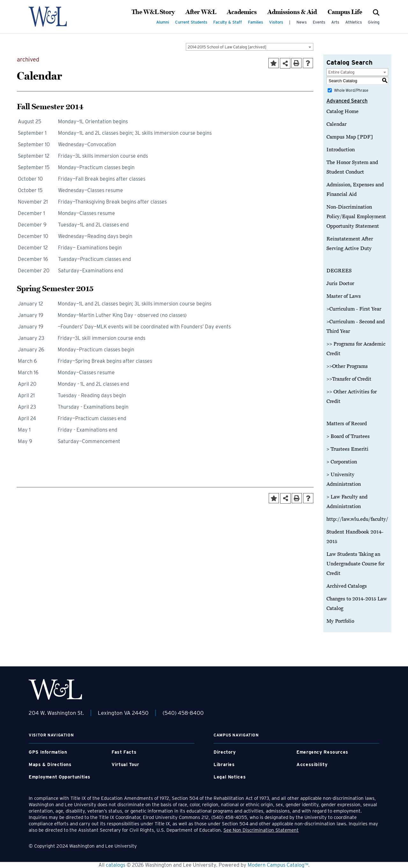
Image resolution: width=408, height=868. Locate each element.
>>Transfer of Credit (349, 379)
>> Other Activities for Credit (352, 397)
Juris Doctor (340, 283)
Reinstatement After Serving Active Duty (350, 244)
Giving (374, 22)
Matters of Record (347, 424)
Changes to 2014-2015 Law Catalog (357, 604)
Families (255, 22)
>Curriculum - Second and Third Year (356, 326)
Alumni (163, 22)
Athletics (353, 22)
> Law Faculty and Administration (347, 502)
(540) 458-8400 (183, 713)
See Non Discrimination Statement (261, 830)
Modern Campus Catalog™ (278, 865)
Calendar (336, 124)
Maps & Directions (50, 764)
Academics (242, 12)
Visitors (276, 22)
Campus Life (345, 12)
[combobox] (250, 47)
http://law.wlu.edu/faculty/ (357, 519)
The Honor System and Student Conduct (352, 167)
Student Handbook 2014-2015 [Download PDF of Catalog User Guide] (355, 537)
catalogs (116, 865)
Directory (225, 752)
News (302, 22)
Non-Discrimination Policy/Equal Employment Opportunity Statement (356, 217)
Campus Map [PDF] (350, 137)
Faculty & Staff (228, 22)
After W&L (201, 12)
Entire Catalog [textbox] (341, 72)
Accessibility (312, 764)
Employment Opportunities (60, 777)
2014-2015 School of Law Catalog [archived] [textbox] (227, 47)
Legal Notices (230, 777)
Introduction (341, 150)
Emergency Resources (322, 752)
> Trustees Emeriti (347, 449)
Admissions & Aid (292, 12)
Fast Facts (124, 752)
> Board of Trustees (348, 436)
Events (319, 22)
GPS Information (48, 752)
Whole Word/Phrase (351, 90)
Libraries (224, 764)
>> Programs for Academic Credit (356, 349)
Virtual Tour (125, 764)
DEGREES (339, 271)
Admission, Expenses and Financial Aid (355, 190)
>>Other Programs (347, 366)
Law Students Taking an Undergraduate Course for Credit (355, 564)
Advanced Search (347, 101)
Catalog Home (342, 111)
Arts (335, 22)
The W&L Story (153, 12)
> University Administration (344, 479)
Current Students (191, 22)
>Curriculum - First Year (354, 309)
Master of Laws (344, 296)
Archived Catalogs (347, 586)
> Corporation (342, 462)
